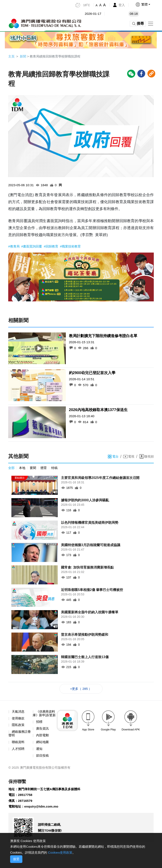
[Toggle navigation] (151, 24)
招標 (39, 727)
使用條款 (19, 720)
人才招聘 (19, 751)
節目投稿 (43, 762)
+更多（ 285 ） (81, 690)
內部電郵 (43, 741)
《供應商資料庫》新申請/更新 (45, 717)
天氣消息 (19, 713)
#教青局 (15, 247)
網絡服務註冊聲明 (20, 736)
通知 (39, 755)
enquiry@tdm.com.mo (43, 814)
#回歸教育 (54, 247)
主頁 (12, 56)
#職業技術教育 (74, 247)
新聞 (24, 56)
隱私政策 (19, 727)
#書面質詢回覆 (33, 247)
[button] (142, 4)
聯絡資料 (19, 744)
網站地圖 (43, 748)
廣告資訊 (43, 734)
